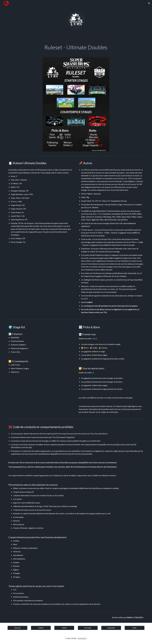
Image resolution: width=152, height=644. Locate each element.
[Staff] (135, 628)
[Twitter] (41, 628)
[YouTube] (88, 628)
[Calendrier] (111, 628)
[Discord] (17, 628)
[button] (149, 3)
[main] (76, 47)
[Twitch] (64, 628)
